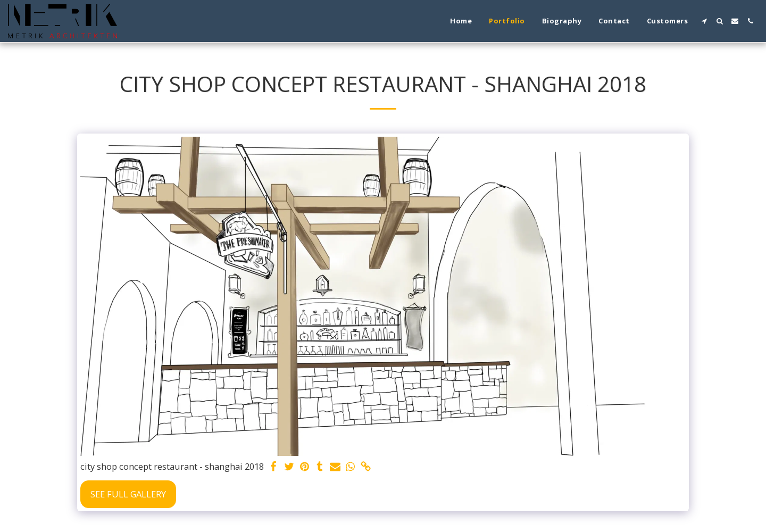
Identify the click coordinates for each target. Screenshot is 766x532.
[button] (704, 21)
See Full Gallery (128, 494)
